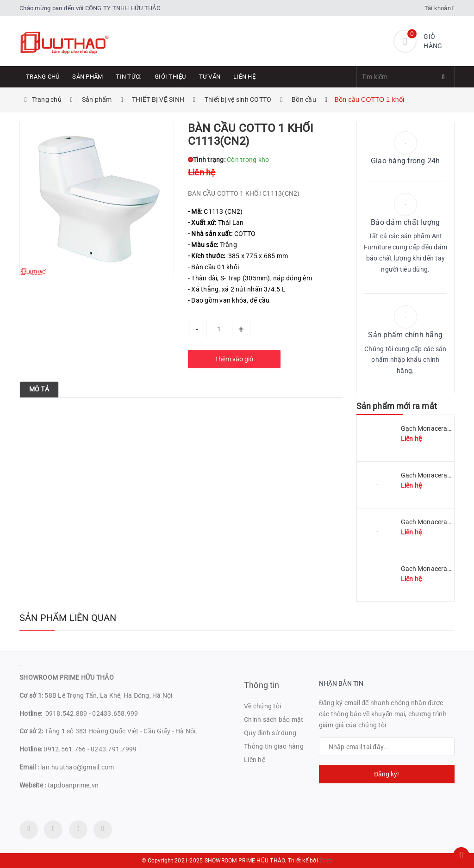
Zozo (326, 861)
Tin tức (129, 77)
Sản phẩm (87, 77)
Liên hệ (244, 77)
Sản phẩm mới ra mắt (397, 406)
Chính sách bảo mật (274, 719)
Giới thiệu (170, 77)
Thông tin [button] (262, 685)
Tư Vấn (210, 77)
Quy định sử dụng (270, 733)
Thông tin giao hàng (274, 746)
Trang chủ (43, 77)
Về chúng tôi (262, 706)
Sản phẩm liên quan (68, 618)
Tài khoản (440, 8)
